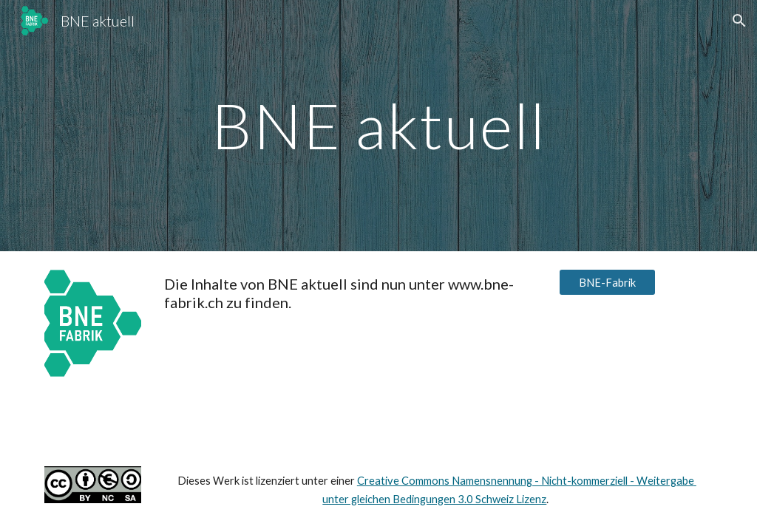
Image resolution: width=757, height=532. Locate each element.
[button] (739, 21)
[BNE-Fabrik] (607, 282)
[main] (379, 125)
